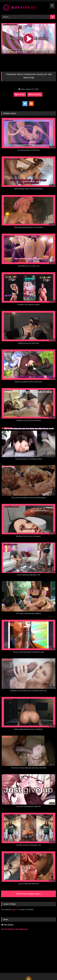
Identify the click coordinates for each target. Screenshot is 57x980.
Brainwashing (35, 94)
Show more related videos (29, 894)
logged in (15, 909)
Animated (20, 94)
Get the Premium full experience (15, 929)
